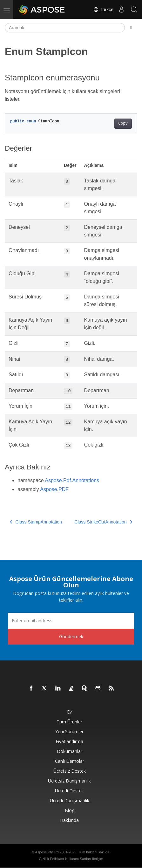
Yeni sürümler (69, 731)
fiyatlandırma (69, 741)
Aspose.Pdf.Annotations (72, 480)
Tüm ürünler (69, 722)
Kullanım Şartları (78, 859)
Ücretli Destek (69, 791)
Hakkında (69, 820)
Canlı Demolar (70, 761)
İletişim (98, 859)
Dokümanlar (70, 751)
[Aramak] (65, 28)
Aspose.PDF (54, 489)
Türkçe (103, 10)
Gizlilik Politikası (51, 859)
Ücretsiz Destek (70, 771)
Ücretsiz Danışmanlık (69, 781)
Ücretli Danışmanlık (70, 800)
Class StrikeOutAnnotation (103, 522)
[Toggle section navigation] (131, 28)
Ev (69, 712)
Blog (70, 810)
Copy (123, 124)
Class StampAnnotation (36, 522)
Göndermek (71, 636)
